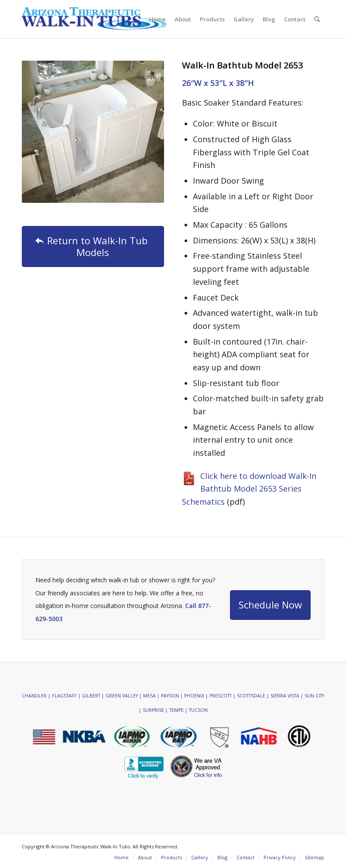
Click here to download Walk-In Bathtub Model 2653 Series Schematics (249, 489)
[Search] (317, 19)
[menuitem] (158, 19)
